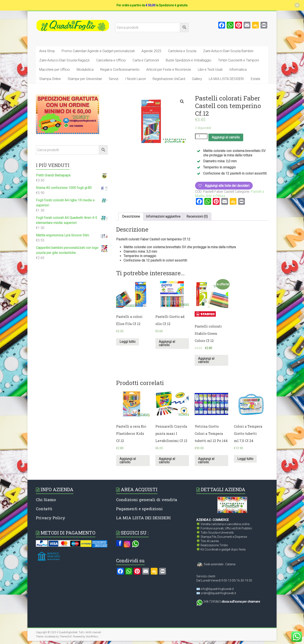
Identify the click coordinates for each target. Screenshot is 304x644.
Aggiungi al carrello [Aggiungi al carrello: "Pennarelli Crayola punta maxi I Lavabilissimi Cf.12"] (167, 460)
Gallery (197, 79)
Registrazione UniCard (169, 79)
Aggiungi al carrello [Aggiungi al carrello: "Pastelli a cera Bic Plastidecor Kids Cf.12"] (128, 460)
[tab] (131, 217)
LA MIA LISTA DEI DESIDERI (143, 518)
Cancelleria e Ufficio (111, 60)
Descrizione (131, 216)
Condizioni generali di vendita (147, 500)
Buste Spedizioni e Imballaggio (189, 60)
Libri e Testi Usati (210, 70)
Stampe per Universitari (85, 79)
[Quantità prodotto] (201, 136)
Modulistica (85, 70)
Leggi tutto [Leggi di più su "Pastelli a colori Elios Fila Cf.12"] (128, 342)
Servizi (114, 79)
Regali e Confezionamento (120, 70)
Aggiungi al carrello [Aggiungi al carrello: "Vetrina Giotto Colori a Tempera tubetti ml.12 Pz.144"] (206, 460)
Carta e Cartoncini (146, 60)
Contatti (44, 509)
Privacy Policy (51, 518)
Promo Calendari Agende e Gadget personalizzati (98, 51)
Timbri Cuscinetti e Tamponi (238, 60)
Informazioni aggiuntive (163, 216)
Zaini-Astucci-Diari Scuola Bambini (228, 51)
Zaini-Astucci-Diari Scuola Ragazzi (64, 60)
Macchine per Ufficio (55, 70)
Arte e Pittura (215, 196)
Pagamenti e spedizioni (139, 509)
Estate (256, 79)
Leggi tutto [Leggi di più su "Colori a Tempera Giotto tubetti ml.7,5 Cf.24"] (245, 459)
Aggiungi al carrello (226, 137)
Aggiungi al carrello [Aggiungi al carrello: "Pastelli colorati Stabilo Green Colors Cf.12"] (206, 360)
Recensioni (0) (197, 216)
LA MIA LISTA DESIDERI (226, 79)
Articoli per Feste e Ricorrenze (169, 70)
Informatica (238, 70)
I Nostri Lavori (136, 79)
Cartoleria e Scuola (182, 51)
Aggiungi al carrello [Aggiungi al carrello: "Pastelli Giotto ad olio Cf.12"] (167, 343)
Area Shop (47, 51)
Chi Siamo (46, 500)
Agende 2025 (151, 51)
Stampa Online (50, 79)
